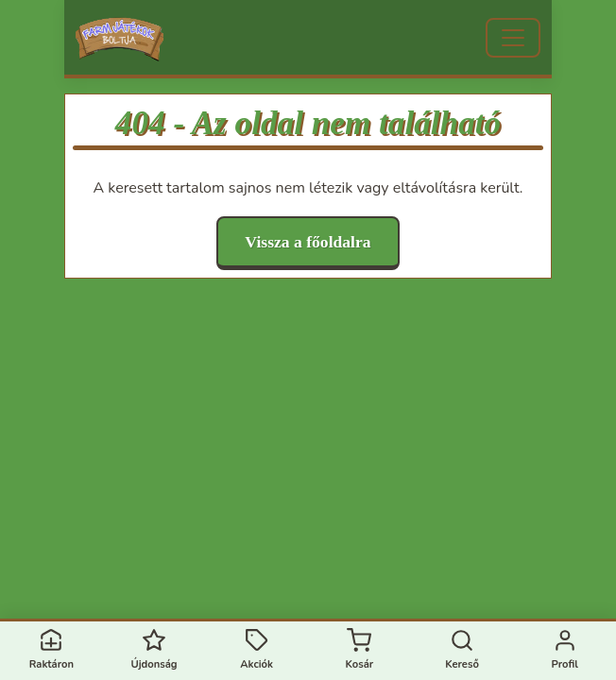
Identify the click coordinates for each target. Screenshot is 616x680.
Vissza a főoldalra (308, 242)
